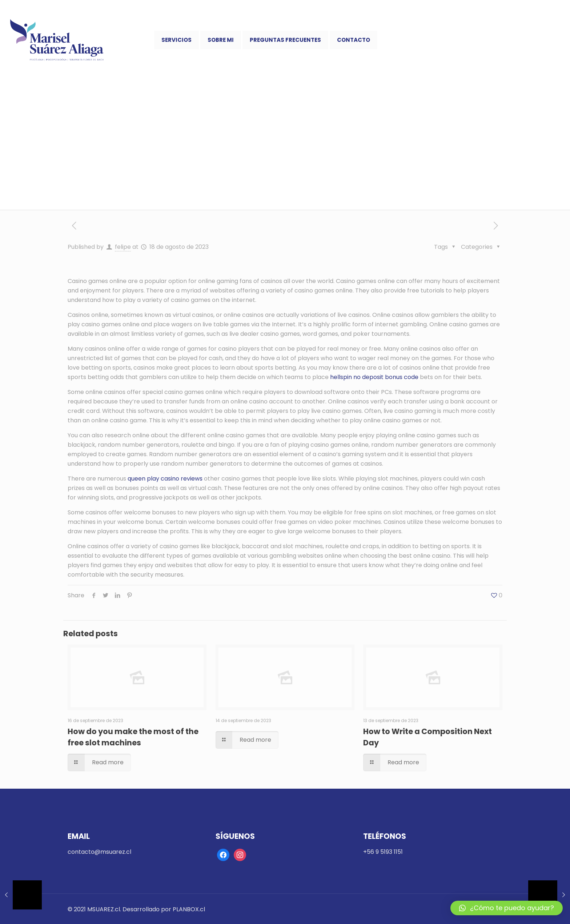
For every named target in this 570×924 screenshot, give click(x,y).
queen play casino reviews (165, 479)
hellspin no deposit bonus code (374, 377)
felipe (123, 247)
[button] (507, 908)
